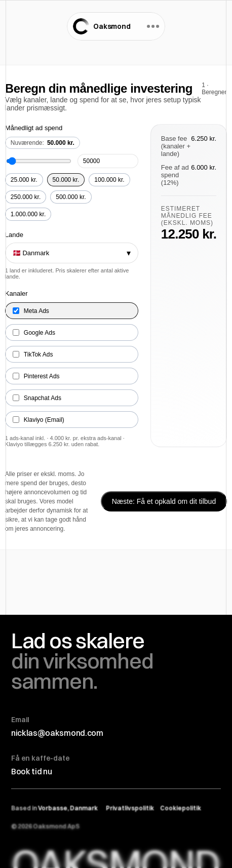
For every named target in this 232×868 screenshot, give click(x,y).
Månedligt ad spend (34, 128)
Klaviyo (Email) (38, 420)
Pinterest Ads (36, 376)
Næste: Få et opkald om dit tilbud (164, 501)
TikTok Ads (33, 354)
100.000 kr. (109, 180)
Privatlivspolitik (130, 808)
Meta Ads (31, 311)
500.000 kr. (71, 197)
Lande (14, 235)
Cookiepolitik (181, 808)
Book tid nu (31, 771)
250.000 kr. (26, 197)
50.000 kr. (66, 180)
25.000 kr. (24, 180)
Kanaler (16, 293)
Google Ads (34, 333)
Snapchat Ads (37, 398)
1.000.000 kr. (28, 214)
